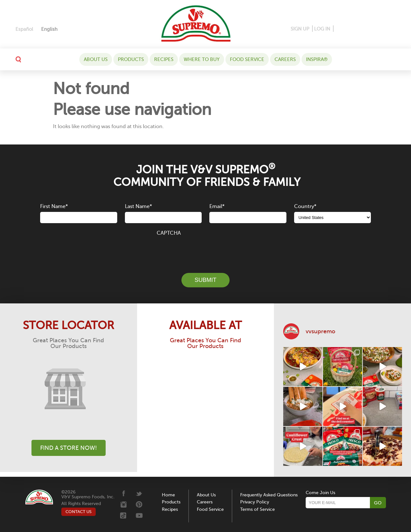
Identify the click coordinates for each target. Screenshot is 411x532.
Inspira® (317, 59)
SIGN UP (300, 29)
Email (217, 206)
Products (131, 59)
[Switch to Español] (24, 29)
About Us (96, 59)
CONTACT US (79, 512)
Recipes (164, 59)
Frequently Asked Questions (269, 495)
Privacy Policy (255, 502)
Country (305, 206)
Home (168, 495)
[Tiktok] (381, 29)
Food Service (247, 59)
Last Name (138, 206)
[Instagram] (360, 29)
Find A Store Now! (69, 448)
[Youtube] (390, 29)
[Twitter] (371, 29)
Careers (285, 59)
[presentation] (205, 251)
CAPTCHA (169, 233)
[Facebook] (339, 29)
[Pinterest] (349, 29)
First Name (54, 206)
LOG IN (322, 29)
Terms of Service (258, 509)
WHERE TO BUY (202, 59)
